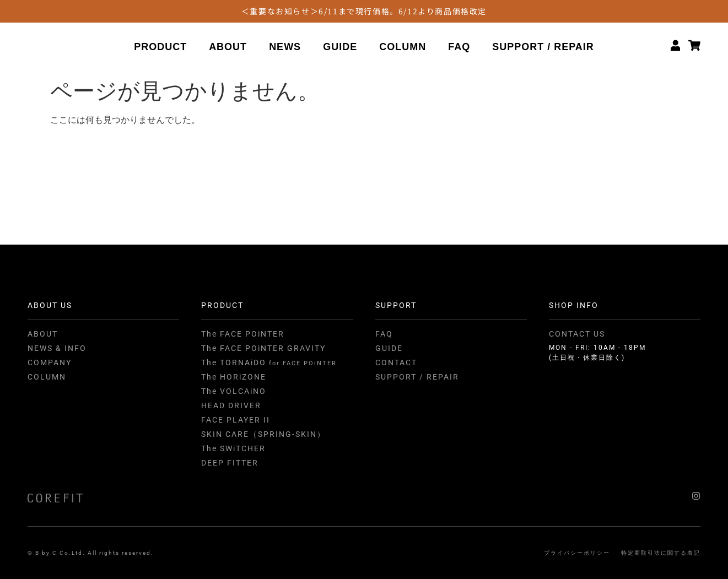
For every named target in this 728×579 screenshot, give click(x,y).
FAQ (459, 48)
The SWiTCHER (233, 448)
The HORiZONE (234, 377)
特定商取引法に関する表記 (661, 553)
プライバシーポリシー (577, 553)
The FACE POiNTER (243, 334)
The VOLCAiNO (234, 391)
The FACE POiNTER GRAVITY (263, 348)
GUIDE (340, 48)
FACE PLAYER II (236, 420)
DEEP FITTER (230, 463)
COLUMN (403, 48)
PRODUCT (160, 48)
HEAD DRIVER (231, 405)
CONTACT (396, 362)
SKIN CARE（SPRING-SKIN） (263, 434)
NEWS (285, 48)
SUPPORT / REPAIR (543, 48)
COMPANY (50, 362)
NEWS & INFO (57, 348)
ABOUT (228, 48)
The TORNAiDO (269, 362)
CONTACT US (577, 334)
